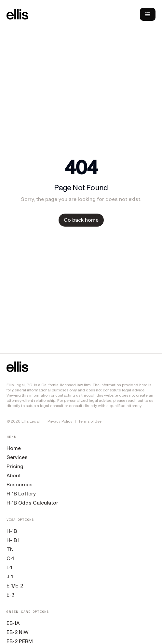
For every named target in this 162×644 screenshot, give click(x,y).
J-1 (10, 577)
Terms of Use (90, 421)
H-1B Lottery (21, 494)
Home (14, 448)
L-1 (9, 567)
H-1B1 (13, 540)
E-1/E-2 (15, 586)
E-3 (10, 595)
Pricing (15, 466)
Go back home (81, 220)
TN (10, 549)
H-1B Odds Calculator (32, 503)
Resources (20, 485)
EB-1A (13, 623)
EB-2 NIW (18, 632)
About (14, 475)
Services (17, 457)
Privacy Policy (60, 421)
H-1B (12, 531)
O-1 (10, 558)
